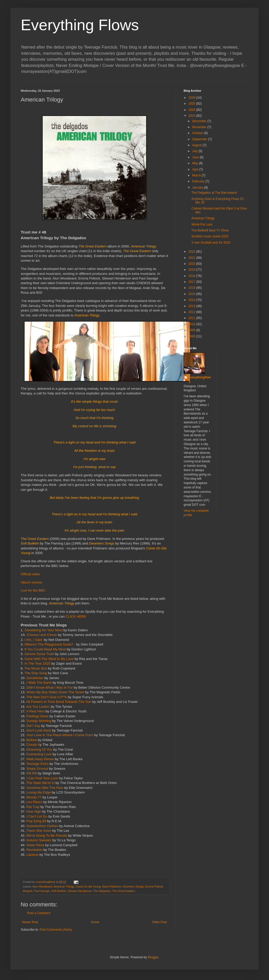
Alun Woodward (42, 886)
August (197, 145)
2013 (192, 306)
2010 (192, 324)
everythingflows (200, 380)
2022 (192, 252)
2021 (192, 258)
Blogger (153, 957)
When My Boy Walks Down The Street (56, 692)
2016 (192, 288)
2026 (192, 98)
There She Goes (39, 831)
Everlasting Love (39, 754)
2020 (192, 264)
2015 (192, 294)
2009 (192, 330)
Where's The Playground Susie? (50, 644)
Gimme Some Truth (39, 654)
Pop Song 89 (37, 821)
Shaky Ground (38, 769)
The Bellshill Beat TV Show (210, 230)
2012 (192, 312)
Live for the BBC (33, 590)
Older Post (159, 922)
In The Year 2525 (38, 663)
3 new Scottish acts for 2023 (211, 243)
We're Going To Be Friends (47, 835)
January (198, 188)
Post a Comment (39, 913)
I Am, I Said (33, 640)
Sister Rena (36, 845)
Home (95, 922)
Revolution (35, 850)
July (195, 151)
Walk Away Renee (40, 759)
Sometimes (35, 678)
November (200, 127)
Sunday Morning (39, 721)
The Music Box (36, 668)
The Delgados (102, 891)
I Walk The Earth (39, 683)
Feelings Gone (38, 716)
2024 (192, 110)
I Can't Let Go (37, 816)
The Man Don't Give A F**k (47, 697)
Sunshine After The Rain (45, 788)
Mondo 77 (34, 797)
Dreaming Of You (39, 749)
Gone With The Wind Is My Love (49, 659)
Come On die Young (88, 886)
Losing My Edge (39, 792)
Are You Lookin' (38, 707)
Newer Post (30, 922)
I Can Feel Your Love (42, 778)
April (196, 169)
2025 (192, 104)
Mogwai (28, 891)
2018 (192, 276)
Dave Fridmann (112, 886)
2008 (192, 336)
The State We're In (40, 783)
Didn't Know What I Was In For (50, 687)
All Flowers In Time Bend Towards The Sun (59, 702)
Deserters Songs (133, 886)
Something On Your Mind (44, 630)
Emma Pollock (154, 886)
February (199, 181)
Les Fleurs (34, 802)
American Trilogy (64, 886)
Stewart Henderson (80, 891)
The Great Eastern (124, 891)
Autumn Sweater (39, 840)
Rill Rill (31, 773)
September (200, 139)
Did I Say (34, 726)
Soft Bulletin (59, 891)
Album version (32, 582)
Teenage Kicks (38, 764)
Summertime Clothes (43, 826)
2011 (192, 318)
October (198, 133)
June (196, 157)
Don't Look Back (39, 730)
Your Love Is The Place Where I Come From (60, 735)
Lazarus (33, 855)
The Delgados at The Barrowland (214, 193)
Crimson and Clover (42, 635)
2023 (192, 116)
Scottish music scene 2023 (210, 236)
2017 (192, 282)
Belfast (32, 740)
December (200, 121)
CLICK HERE (76, 616)
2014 (192, 300)
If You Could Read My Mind (45, 649)
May (196, 163)
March (197, 175)
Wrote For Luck (202, 224)
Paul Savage (42, 891)
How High (34, 811)
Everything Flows (80, 25)
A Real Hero (35, 711)
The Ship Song (36, 673)
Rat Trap (33, 807)
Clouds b (33, 745)
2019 (192, 270)
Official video (30, 574)
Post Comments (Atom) (56, 930)
